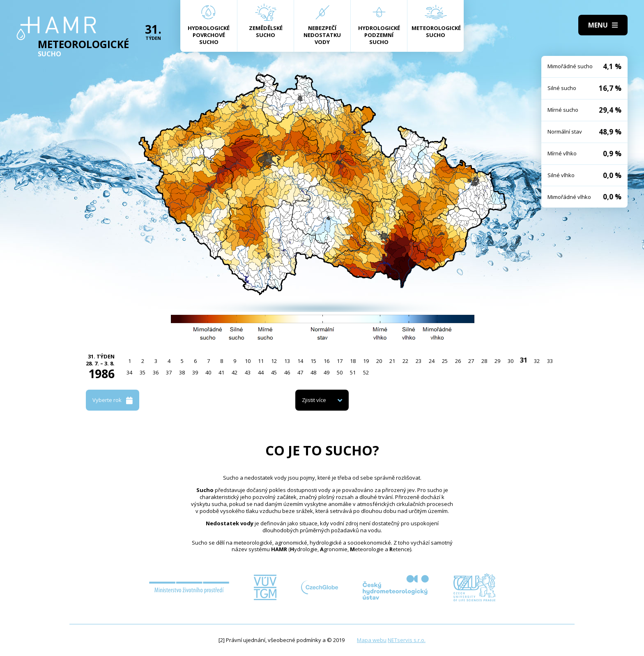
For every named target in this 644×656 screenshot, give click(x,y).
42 (235, 372)
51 (353, 372)
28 (484, 361)
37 (169, 372)
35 (143, 372)
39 (195, 372)
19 (366, 361)
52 (366, 372)
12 (274, 361)
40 (208, 372)
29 (497, 361)
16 (327, 361)
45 (274, 372)
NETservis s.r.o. (407, 640)
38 (182, 372)
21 (392, 361)
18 (353, 361)
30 (511, 361)
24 (432, 361)
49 (327, 372)
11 (261, 361)
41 (221, 372)
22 (405, 361)
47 (300, 372)
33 (550, 361)
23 (419, 361)
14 (300, 361)
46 (287, 372)
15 (313, 361)
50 (340, 372)
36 (156, 372)
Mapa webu (372, 640)
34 (129, 372)
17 (340, 361)
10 (248, 361)
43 (248, 372)
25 (445, 361)
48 (313, 372)
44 (261, 372)
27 (471, 361)
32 (537, 361)
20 (379, 361)
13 (287, 361)
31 (524, 360)
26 (458, 361)
